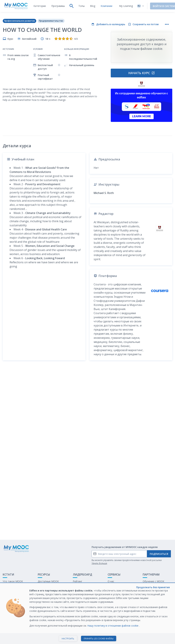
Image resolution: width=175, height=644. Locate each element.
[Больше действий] (167, 24)
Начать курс (142, 73)
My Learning (126, 6)
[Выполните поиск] (72, 6)
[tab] (40, 6)
